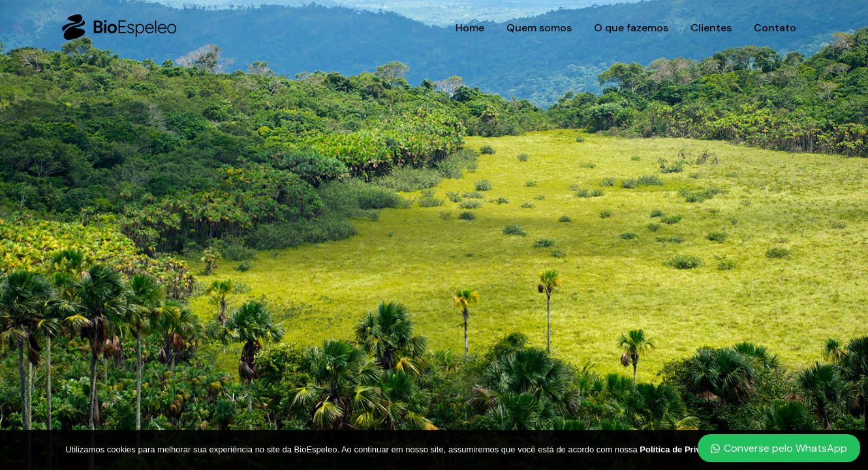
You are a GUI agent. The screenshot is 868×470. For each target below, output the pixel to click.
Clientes (711, 28)
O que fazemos (631, 28)
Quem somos (539, 28)
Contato (775, 28)
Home (470, 28)
